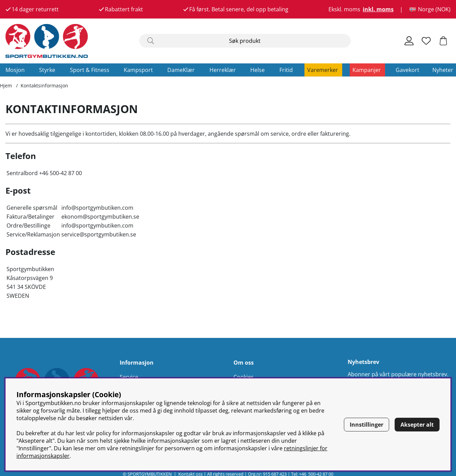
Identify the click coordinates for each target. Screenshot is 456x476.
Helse (257, 70)
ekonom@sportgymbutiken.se (100, 217)
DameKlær (181, 70)
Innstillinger (367, 425)
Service (129, 377)
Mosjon (15, 70)
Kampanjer (367, 70)
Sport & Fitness (90, 70)
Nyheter (443, 70)
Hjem (6, 86)
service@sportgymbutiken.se (99, 234)
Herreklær (223, 70)
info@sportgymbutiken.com (97, 208)
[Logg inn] (409, 41)
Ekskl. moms (344, 9)
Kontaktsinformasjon (44, 86)
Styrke (47, 70)
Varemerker (323, 70)
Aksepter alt (417, 425)
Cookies (244, 377)
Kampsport (138, 70)
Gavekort (407, 70)
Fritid (286, 70)
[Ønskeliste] (426, 41)
